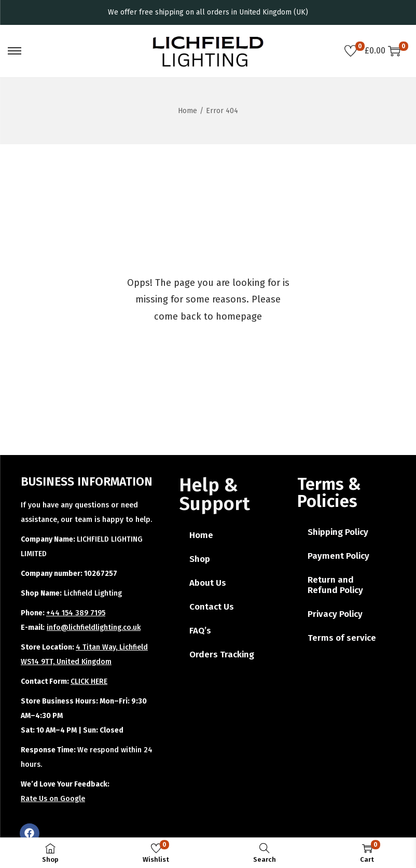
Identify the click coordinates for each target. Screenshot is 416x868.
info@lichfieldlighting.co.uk (94, 628)
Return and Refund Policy (335, 585)
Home (188, 111)
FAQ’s (200, 631)
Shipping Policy (338, 532)
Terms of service (342, 638)
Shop (200, 559)
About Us (208, 583)
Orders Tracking (222, 655)
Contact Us (212, 607)
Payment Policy (338, 556)
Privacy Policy (335, 614)
